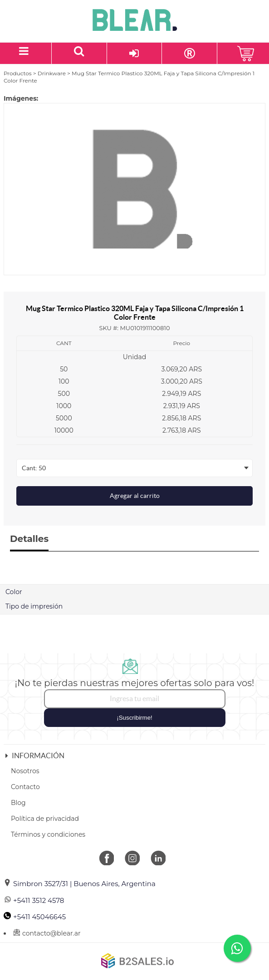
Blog (18, 803)
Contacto (25, 787)
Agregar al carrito (135, 496)
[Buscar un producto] (79, 53)
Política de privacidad (45, 819)
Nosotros (25, 771)
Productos (18, 73)
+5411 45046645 (35, 917)
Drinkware (52, 73)
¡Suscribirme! (134, 718)
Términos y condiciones (48, 834)
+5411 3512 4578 (34, 900)
